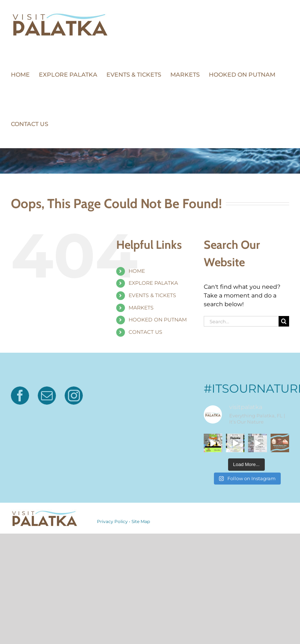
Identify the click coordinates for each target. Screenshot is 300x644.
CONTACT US (145, 332)
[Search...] (241, 321)
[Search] (284, 321)
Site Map (141, 521)
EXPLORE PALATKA (153, 283)
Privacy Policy (112, 521)
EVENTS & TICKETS (152, 295)
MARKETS (141, 308)
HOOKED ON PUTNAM (158, 320)
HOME (137, 271)
